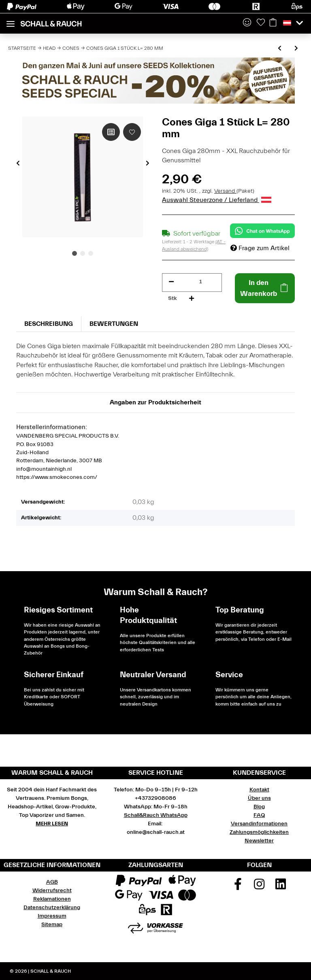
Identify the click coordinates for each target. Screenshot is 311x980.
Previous (18, 163)
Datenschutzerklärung (52, 908)
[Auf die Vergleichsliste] (111, 132)
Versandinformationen (259, 824)
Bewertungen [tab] (114, 324)
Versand (225, 191)
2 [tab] (83, 253)
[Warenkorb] (273, 23)
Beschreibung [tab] (49, 324)
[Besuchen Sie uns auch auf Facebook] (238, 887)
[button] (247, 23)
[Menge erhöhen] (192, 299)
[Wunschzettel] (261, 23)
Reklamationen (52, 899)
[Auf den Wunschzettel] (132, 132)
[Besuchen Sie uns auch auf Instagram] (259, 887)
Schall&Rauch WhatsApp (156, 815)
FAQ (259, 815)
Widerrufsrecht (52, 891)
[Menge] (201, 282)
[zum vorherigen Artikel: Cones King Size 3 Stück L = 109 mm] (280, 49)
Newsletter (259, 841)
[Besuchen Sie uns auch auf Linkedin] (281, 887)
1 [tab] (75, 253)
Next (148, 163)
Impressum (52, 916)
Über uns (259, 798)
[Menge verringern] (171, 282)
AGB (52, 882)
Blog (259, 807)
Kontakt (259, 790)
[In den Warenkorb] (265, 288)
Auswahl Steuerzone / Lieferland (217, 200)
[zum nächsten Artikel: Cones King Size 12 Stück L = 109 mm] (296, 49)
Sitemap (52, 925)
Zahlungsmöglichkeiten (259, 832)
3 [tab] (91, 253)
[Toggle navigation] (11, 20)
